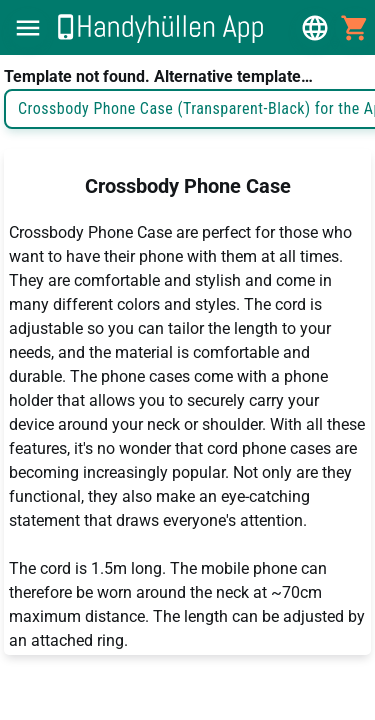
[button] (28, 28)
